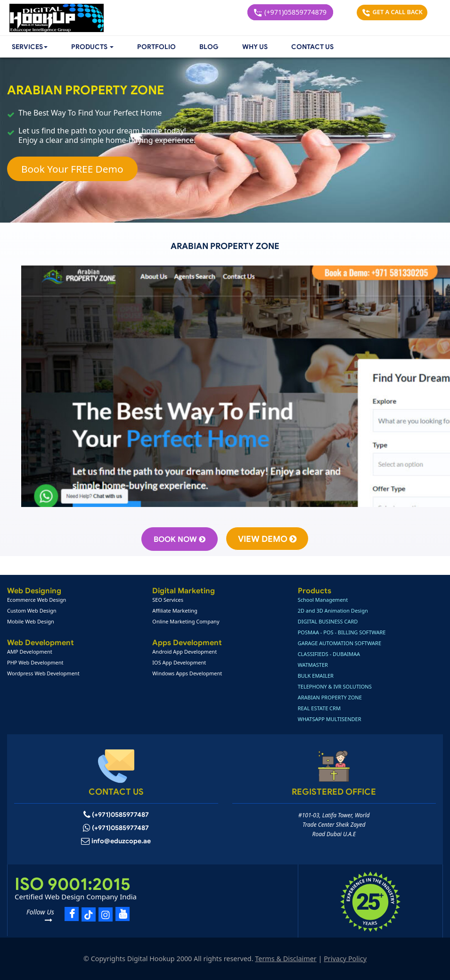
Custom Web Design (32, 610)
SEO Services (168, 600)
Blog (209, 47)
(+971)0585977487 (120, 815)
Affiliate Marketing (175, 610)
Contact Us (312, 47)
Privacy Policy (345, 959)
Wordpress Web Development (43, 673)
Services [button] (30, 47)
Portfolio (156, 47)
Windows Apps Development (187, 673)
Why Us (255, 47)
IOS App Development (179, 662)
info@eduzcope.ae (121, 841)
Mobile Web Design (31, 621)
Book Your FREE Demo (72, 169)
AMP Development (30, 652)
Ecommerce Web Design (37, 600)
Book (180, 540)
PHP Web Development (35, 662)
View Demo (267, 539)
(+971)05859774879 (290, 12)
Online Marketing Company (186, 621)
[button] (92, 47)
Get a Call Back (393, 12)
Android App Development (184, 652)
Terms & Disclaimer (286, 959)
